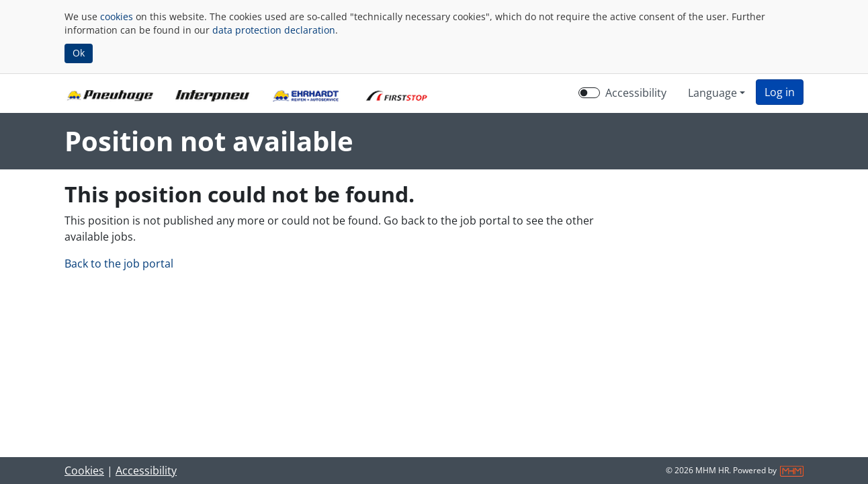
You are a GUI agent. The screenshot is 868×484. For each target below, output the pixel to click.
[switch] (589, 93)
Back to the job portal (119, 264)
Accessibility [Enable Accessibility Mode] (636, 93)
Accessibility (146, 471)
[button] (780, 92)
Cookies (84, 471)
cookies (117, 16)
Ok (79, 53)
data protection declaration (274, 30)
